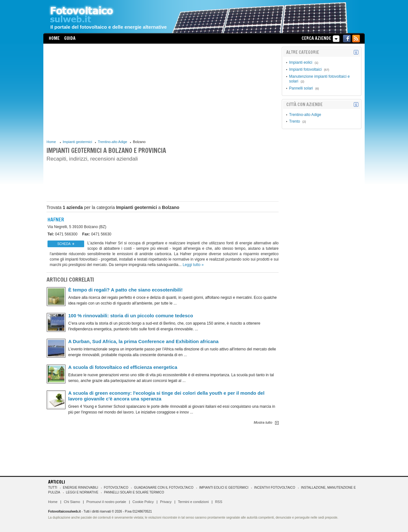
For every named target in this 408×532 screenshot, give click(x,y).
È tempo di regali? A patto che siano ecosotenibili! (125, 290)
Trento (295, 121)
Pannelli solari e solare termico (134, 492)
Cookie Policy (143, 502)
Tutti (53, 488)
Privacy (166, 502)
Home (54, 38)
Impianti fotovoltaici (305, 69)
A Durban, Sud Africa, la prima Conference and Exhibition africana (143, 341)
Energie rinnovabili (80, 488)
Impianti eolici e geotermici (224, 488)
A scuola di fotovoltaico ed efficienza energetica (123, 367)
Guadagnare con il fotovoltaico (164, 488)
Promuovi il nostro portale (106, 502)
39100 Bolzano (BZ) (77, 227)
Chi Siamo (72, 502)
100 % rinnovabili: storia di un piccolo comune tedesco (131, 316)
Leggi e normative (82, 492)
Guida (70, 38)
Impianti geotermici (77, 142)
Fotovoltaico (116, 488)
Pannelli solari (301, 88)
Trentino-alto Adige (113, 142)
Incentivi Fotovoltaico (275, 488)
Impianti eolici (301, 62)
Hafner (56, 219)
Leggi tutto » (193, 265)
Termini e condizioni (193, 502)
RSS (219, 502)
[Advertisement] (163, 91)
